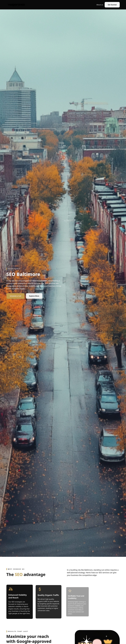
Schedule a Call (19, 296)
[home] (16, 5)
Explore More (34, 296)
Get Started (112, 5)
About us (100, 5)
